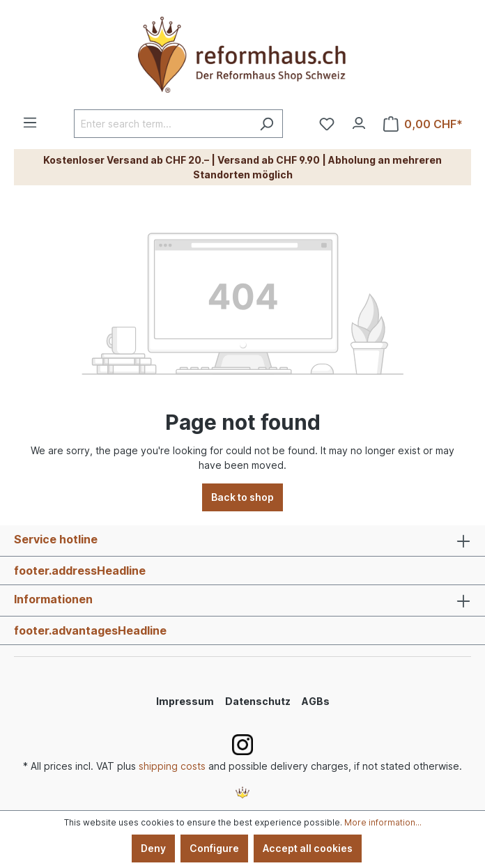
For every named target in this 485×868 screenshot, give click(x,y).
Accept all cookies (308, 848)
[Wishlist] (327, 124)
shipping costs (172, 766)
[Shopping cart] (423, 124)
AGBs (316, 701)
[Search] (267, 124)
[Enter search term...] (162, 124)
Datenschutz (258, 701)
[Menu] (30, 118)
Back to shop (243, 497)
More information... (383, 822)
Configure (214, 848)
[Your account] (359, 120)
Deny (153, 848)
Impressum (185, 701)
